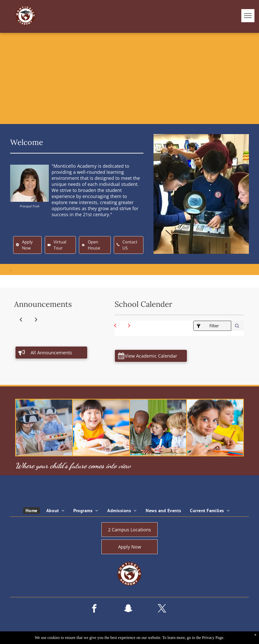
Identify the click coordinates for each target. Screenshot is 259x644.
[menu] (248, 16)
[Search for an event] (238, 326)
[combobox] (238, 326)
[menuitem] (33, 511)
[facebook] (94, 609)
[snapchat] (128, 609)
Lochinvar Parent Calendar (188, 340)
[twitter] (162, 609)
